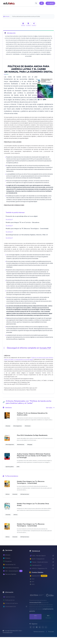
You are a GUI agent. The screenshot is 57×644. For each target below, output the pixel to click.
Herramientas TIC (10, 576)
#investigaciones (18, 426)
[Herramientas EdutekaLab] (42, 3)
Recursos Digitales (10, 587)
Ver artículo (9, 219)
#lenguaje (30, 445)
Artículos (7, 16)
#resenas (8, 426)
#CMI (18, 470)
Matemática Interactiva (11, 580)
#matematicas (21, 445)
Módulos (7, 570)
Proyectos (8, 573)
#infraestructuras (25, 498)
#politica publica (10, 470)
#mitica (7, 498)
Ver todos (50, 408)
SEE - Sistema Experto (13, 583)
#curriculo (15, 498)
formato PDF (45, 348)
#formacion (28, 426)
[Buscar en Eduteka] (36, 3)
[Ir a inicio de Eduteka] (9, 3)
